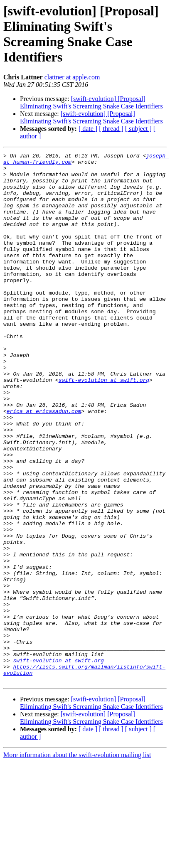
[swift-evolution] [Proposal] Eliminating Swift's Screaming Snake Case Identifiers (91, 102)
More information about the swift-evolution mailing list (77, 861)
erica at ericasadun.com (44, 463)
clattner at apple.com (72, 77)
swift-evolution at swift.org (104, 426)
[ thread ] (111, 129)
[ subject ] (138, 129)
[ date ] (88, 129)
